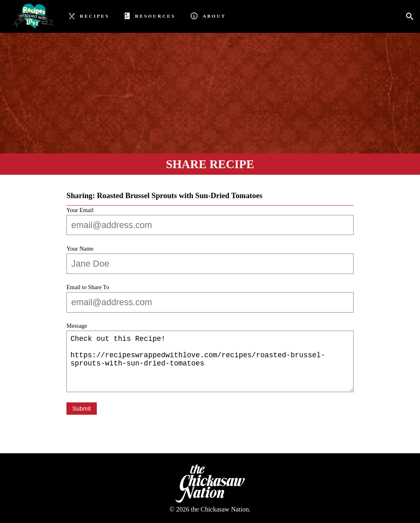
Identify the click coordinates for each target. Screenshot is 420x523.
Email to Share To (88, 287)
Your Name (80, 249)
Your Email (80, 210)
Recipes (89, 15)
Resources (150, 15)
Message (77, 326)
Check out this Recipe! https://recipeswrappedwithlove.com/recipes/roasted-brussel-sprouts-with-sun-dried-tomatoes (210, 361)
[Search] (412, 17)
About (208, 15)
